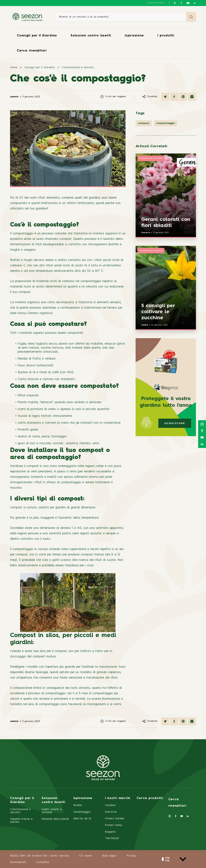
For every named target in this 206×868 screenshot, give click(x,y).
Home (14, 67)
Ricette (78, 805)
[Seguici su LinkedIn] (195, 3)
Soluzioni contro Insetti (91, 36)
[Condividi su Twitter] (165, 97)
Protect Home (114, 825)
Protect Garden (115, 819)
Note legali (109, 856)
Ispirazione (134, 36)
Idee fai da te (82, 819)
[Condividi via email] (192, 97)
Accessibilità (18, 862)
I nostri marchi (118, 798)
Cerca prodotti (150, 798)
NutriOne (111, 812)
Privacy (131, 856)
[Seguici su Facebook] (181, 3)
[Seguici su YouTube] (188, 3)
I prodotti (166, 36)
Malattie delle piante (55, 819)
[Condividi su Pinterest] (183, 97)
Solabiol (110, 805)
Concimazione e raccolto (78, 67)
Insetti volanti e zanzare (52, 811)
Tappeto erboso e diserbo (21, 821)
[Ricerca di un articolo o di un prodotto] (121, 17)
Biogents (110, 832)
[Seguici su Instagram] (175, 3)
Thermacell (112, 838)
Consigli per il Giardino (37, 36)
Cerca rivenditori (32, 51)
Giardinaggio (82, 812)
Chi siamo (86, 856)
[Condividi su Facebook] (174, 97)
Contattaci (156, 3)
